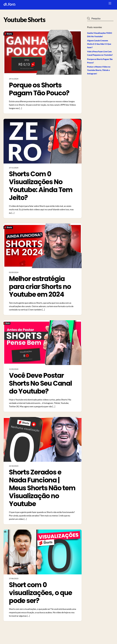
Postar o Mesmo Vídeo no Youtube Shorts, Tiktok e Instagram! (99, 70)
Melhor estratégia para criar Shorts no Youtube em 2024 (40, 287)
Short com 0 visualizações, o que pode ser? (40, 593)
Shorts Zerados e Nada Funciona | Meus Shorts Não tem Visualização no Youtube (42, 488)
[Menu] (110, 3)
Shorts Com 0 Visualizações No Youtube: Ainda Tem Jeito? (41, 186)
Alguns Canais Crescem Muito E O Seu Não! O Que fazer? (99, 44)
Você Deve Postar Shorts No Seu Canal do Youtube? (40, 383)
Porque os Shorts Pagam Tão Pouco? (39, 89)
